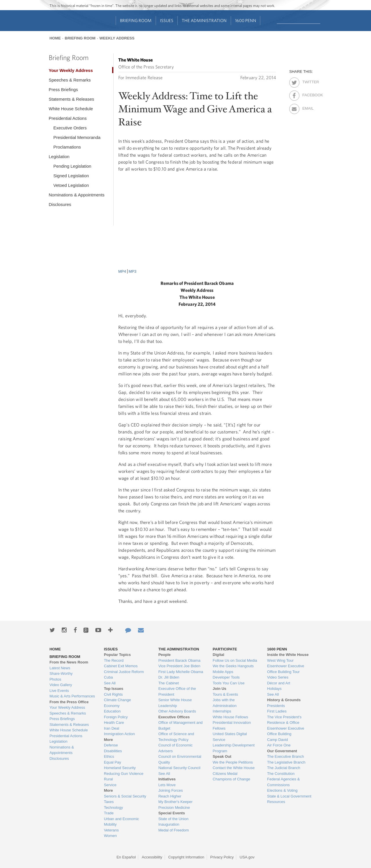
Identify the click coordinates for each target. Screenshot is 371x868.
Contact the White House (234, 768)
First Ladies (277, 711)
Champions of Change (231, 779)
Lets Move (167, 785)
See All (110, 683)
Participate (225, 649)
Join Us (220, 689)
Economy (112, 706)
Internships (222, 711)
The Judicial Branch (284, 768)
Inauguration (169, 824)
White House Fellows (230, 717)
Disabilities (113, 751)
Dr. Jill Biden (169, 677)
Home (55, 38)
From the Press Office (69, 702)
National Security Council (179, 768)
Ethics (109, 756)
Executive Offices (174, 717)
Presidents (276, 706)
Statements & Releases (71, 99)
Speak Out (222, 756)
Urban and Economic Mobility (121, 822)
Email (307, 107)
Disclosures (60, 204)
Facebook (307, 94)
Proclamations (67, 147)
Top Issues (113, 689)
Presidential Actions (68, 118)
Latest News (60, 668)
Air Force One (279, 745)
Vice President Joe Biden (179, 666)
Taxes (109, 802)
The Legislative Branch (286, 762)
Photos (55, 679)
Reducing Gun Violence (123, 774)
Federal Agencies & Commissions (284, 782)
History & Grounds (284, 700)
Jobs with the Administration (225, 703)
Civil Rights (113, 694)
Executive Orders (70, 128)
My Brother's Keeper (175, 802)
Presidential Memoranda (77, 137)
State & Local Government (289, 796)
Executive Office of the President (177, 691)
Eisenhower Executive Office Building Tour (286, 669)
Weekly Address (117, 38)
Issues (167, 20)
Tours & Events (225, 694)
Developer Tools (226, 677)
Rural (108, 779)
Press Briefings (63, 89)
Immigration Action (119, 734)
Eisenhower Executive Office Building (286, 731)
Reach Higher (170, 796)
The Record (114, 660)
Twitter (307, 81)
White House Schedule (71, 109)
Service (110, 785)
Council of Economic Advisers (176, 748)
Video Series (278, 677)
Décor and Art (279, 683)
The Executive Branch (286, 756)
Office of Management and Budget (180, 725)
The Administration (204, 20)
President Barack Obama (179, 660)
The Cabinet (169, 683)
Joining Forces (171, 790)
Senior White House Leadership (175, 703)
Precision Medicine (174, 808)
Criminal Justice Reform (124, 672)
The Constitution (281, 774)
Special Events (172, 813)
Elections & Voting (282, 790)
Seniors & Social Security (125, 796)
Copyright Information (186, 857)
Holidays (274, 689)
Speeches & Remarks (70, 80)
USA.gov (247, 857)
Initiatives (167, 779)
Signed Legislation (71, 176)
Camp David (278, 740)
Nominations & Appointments (77, 195)
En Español (126, 857)
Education (112, 711)
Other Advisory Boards (177, 711)
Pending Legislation (72, 166)
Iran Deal (111, 728)
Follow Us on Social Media (235, 660)
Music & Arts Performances (72, 696)
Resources (276, 802)
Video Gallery (61, 685)
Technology (113, 808)
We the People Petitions (233, 762)
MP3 (133, 271)
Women (110, 836)
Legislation (59, 157)
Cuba (108, 677)
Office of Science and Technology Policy (176, 737)
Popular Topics (117, 655)
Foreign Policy (116, 717)
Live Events (59, 691)
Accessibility (152, 857)
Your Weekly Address (71, 70)
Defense (111, 745)
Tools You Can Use (229, 683)
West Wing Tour (280, 660)
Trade (109, 813)
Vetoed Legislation (71, 185)
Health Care (114, 723)
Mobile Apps (223, 672)
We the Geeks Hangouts (233, 666)
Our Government (282, 751)
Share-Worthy (61, 673)
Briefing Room (136, 20)
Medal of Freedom (174, 830)
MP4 (122, 271)
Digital (219, 655)
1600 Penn (246, 20)
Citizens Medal (225, 774)
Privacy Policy (222, 857)
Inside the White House (288, 655)
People (164, 655)
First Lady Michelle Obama (181, 672)
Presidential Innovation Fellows (232, 725)
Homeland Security (120, 768)
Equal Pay (112, 762)
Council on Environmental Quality (180, 759)
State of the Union (173, 819)
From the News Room (69, 662)
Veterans (111, 830)
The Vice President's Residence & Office (284, 720)
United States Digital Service (230, 737)
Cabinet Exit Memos (121, 666)
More (108, 740)
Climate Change (117, 700)
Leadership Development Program (234, 748)
